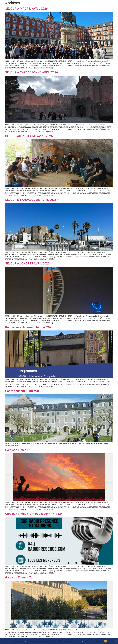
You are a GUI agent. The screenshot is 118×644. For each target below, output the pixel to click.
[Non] (115, 641)
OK (105, 641)
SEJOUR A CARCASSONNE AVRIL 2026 (32, 72)
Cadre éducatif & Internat (22, 391)
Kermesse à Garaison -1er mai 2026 (29, 327)
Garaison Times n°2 (18, 577)
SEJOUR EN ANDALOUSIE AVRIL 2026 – (32, 200)
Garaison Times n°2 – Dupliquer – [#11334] (34, 514)
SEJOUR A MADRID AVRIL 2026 (26, 9)
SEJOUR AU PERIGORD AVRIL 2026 (29, 136)
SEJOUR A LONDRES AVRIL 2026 (27, 263)
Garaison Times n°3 (18, 450)
